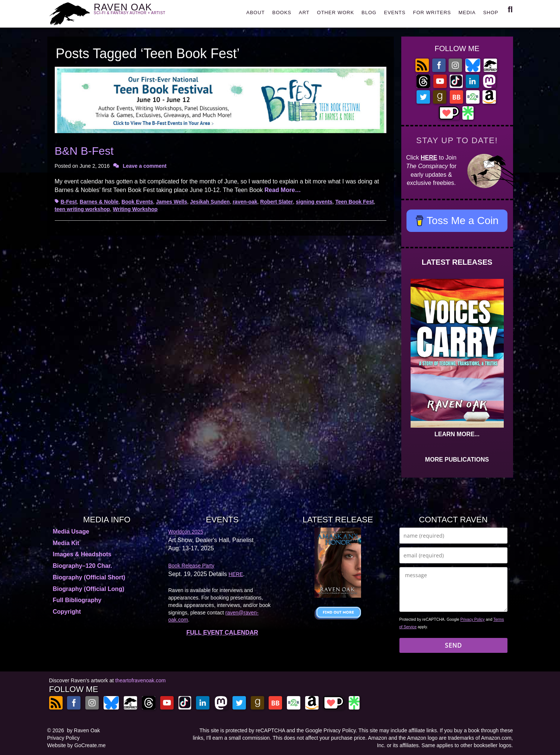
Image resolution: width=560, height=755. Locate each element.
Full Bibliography (77, 600)
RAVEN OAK (141, 12)
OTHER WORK (336, 12)
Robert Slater (276, 202)
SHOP (491, 12)
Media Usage (71, 531)
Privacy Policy (473, 619)
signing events (314, 202)
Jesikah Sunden (210, 202)
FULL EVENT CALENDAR (222, 633)
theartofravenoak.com (140, 680)
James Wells (171, 202)
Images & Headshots (82, 554)
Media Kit (66, 543)
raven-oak (245, 202)
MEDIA (467, 12)
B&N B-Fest (84, 151)
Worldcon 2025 (186, 532)
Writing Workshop (135, 209)
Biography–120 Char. (83, 566)
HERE (429, 158)
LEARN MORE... (457, 434)
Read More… (283, 190)
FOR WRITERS (432, 12)
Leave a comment (145, 166)
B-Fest (69, 202)
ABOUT (256, 12)
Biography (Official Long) (89, 589)
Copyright (67, 612)
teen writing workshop (83, 209)
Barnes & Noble (99, 202)
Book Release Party (192, 566)
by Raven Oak (84, 730)
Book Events (137, 202)
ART (304, 12)
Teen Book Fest (355, 202)
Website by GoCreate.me (77, 745)
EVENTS (395, 12)
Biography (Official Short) (89, 577)
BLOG (369, 12)
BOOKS (282, 12)
